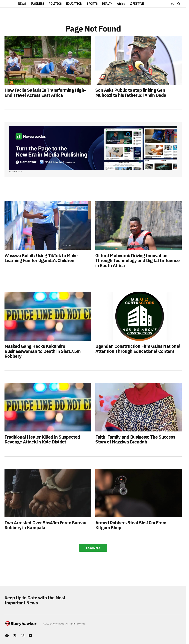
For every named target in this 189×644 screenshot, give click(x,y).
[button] (7, 4)
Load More (93, 548)
